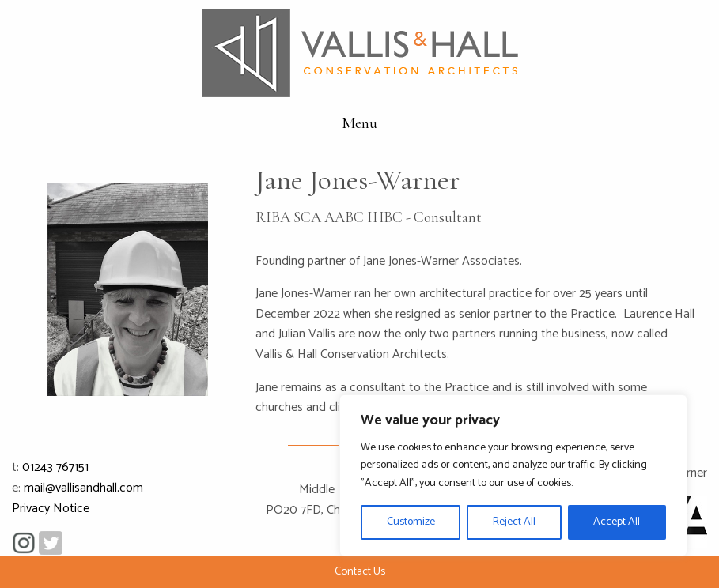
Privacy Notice (51, 509)
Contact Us (360, 571)
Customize (411, 522)
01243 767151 (55, 467)
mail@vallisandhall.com (83, 488)
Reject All (514, 522)
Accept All (617, 522)
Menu (359, 123)
